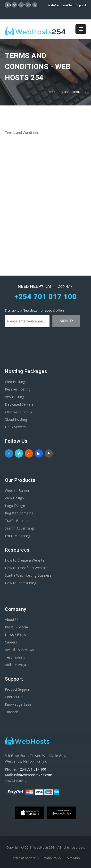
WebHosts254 (44, 847)
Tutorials (12, 712)
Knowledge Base (18, 704)
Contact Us (14, 697)
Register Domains (19, 513)
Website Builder (17, 490)
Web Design (14, 498)
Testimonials (15, 657)
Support (81, 5)
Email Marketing (17, 536)
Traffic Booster (17, 521)
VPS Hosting (14, 397)
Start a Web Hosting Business (28, 575)
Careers (11, 642)
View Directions (15, 781)
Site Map (73, 858)
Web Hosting (15, 382)
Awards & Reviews (19, 650)
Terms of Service (24, 858)
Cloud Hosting (16, 419)
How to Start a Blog (21, 583)
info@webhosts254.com (33, 775)
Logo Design (15, 506)
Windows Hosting (19, 412)
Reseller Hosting (18, 389)
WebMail (54, 5)
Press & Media (16, 627)
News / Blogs (15, 635)
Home (47, 92)
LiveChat (67, 5)
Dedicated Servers (19, 404)
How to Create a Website (25, 560)
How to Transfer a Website (26, 568)
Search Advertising (19, 528)
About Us (12, 620)
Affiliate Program (18, 665)
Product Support (18, 689)
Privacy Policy (52, 858)
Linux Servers (15, 427)
